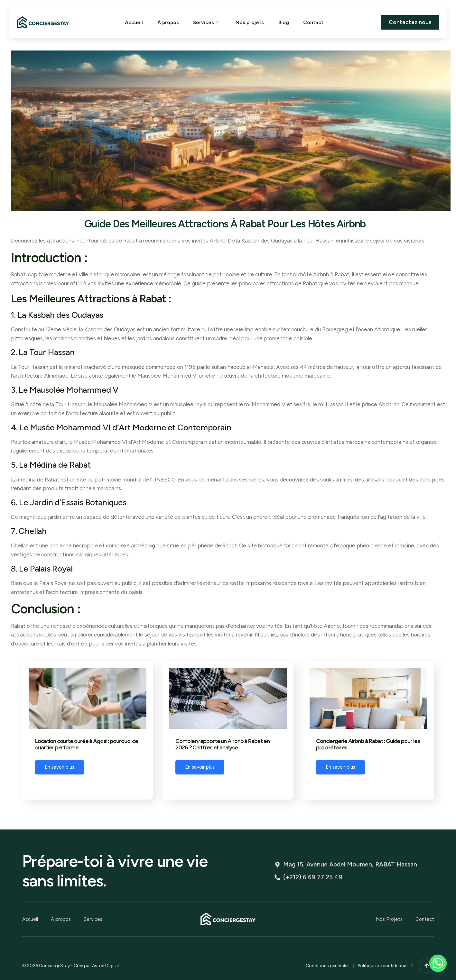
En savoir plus (60, 767)
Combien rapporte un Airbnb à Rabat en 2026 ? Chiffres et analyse (222, 744)
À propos (167, 22)
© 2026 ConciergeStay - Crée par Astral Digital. (71, 965)
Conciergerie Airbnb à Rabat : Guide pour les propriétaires (368, 744)
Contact (314, 22)
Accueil (133, 22)
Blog (284, 22)
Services (206, 22)
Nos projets (250, 22)
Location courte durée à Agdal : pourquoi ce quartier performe (87, 744)
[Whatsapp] (438, 963)
